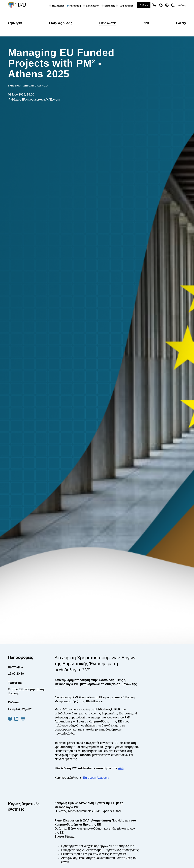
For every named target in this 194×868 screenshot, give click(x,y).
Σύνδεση (181, 6)
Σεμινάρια (15, 23)
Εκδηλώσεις (108, 23)
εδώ (121, 768)
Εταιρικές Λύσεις (60, 23)
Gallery (181, 23)
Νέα (146, 23)
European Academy (96, 778)
